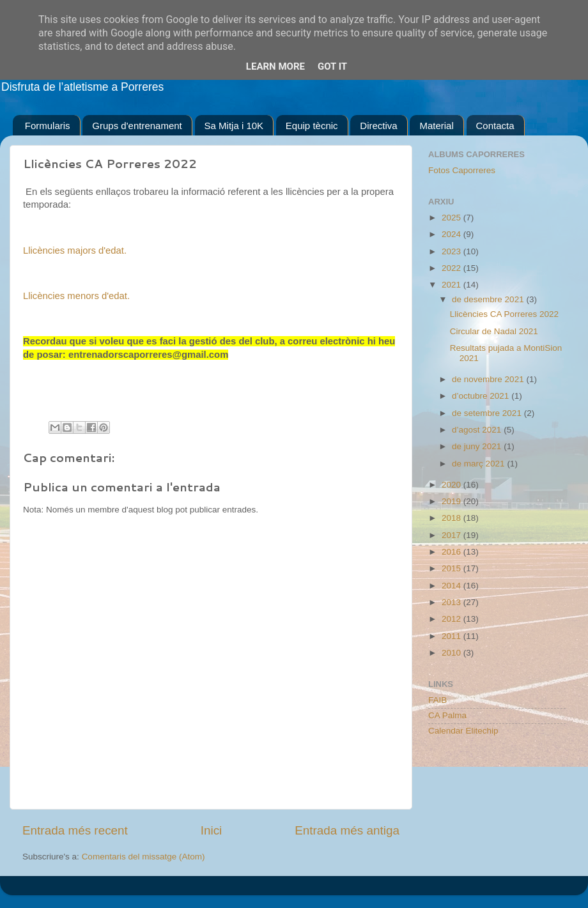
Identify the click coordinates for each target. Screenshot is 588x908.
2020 (453, 485)
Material (436, 126)
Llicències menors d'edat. (76, 296)
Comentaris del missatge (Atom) (143, 857)
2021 (453, 285)
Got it (332, 66)
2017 (453, 535)
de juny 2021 (478, 446)
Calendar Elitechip (463, 731)
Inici (212, 830)
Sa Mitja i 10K (234, 126)
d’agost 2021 (478, 430)
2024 (453, 234)
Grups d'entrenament (137, 126)
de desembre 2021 (489, 299)
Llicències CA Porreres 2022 (504, 314)
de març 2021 (479, 464)
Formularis (48, 126)
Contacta (495, 126)
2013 (453, 602)
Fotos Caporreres (462, 170)
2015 (453, 568)
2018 (453, 518)
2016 (453, 552)
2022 (453, 268)
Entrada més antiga (347, 830)
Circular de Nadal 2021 (494, 331)
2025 (453, 218)
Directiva (378, 126)
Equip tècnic (312, 126)
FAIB (437, 700)
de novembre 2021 (489, 379)
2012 (453, 619)
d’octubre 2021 (482, 396)
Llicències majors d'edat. (75, 250)
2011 (453, 636)
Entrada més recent (75, 830)
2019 (453, 501)
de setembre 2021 (488, 413)
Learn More (275, 66)
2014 (453, 586)
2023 (453, 251)
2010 (453, 653)
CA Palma (447, 715)
